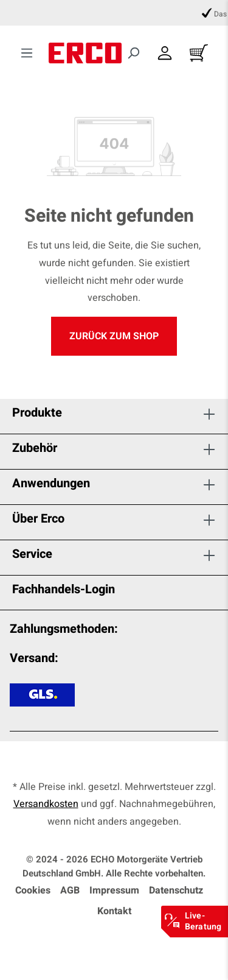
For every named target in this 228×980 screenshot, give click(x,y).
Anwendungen (51, 483)
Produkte (37, 413)
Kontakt (114, 911)
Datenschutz (176, 890)
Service (32, 554)
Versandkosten (46, 804)
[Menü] (27, 53)
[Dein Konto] (165, 53)
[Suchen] (133, 53)
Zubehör (35, 448)
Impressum (114, 890)
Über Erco (38, 519)
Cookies (33, 890)
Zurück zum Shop (114, 336)
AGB (70, 890)
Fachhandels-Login (64, 589)
